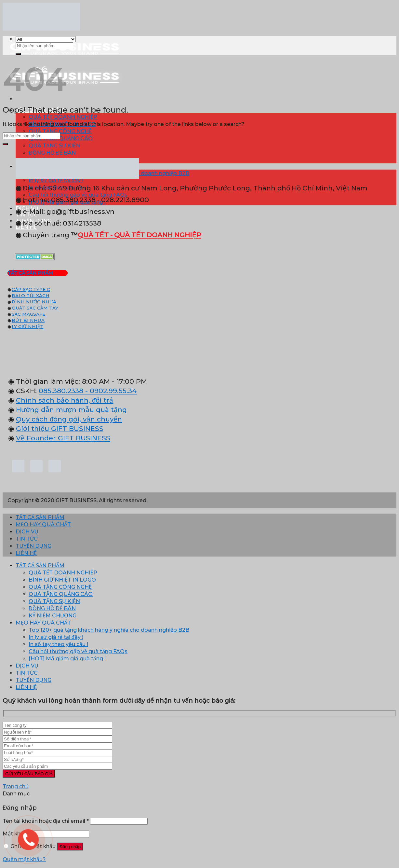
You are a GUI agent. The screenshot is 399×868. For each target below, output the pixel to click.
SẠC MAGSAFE (28, 314)
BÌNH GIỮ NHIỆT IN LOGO (62, 580)
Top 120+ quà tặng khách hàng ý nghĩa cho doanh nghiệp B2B (109, 630)
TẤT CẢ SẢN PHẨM (40, 517)
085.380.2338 (61, 391)
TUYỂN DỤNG (33, 546)
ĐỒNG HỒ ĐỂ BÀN (52, 153)
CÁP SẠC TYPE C (31, 289)
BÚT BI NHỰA (28, 320)
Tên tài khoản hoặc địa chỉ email (46, 821)
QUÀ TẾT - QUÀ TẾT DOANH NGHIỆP (140, 235)
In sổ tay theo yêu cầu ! (58, 644)
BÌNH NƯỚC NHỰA (34, 302)
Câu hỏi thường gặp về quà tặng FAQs (78, 651)
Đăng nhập (70, 847)
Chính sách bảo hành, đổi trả (65, 400)
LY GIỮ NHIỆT (27, 326)
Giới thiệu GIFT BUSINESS (60, 428)
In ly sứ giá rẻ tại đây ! (56, 637)
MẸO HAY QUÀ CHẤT (43, 524)
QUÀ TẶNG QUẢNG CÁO (61, 138)
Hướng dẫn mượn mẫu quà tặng (71, 410)
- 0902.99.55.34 (110, 391)
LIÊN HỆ (26, 553)
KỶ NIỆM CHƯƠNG (53, 616)
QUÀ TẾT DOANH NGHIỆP (63, 117)
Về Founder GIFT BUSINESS (63, 438)
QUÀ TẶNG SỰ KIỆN (54, 146)
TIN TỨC (27, 539)
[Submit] (18, 54)
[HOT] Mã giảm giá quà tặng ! (67, 659)
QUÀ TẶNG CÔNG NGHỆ (60, 131)
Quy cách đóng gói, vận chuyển (69, 419)
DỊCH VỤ (27, 532)
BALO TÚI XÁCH (31, 296)
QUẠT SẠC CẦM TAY (35, 308)
